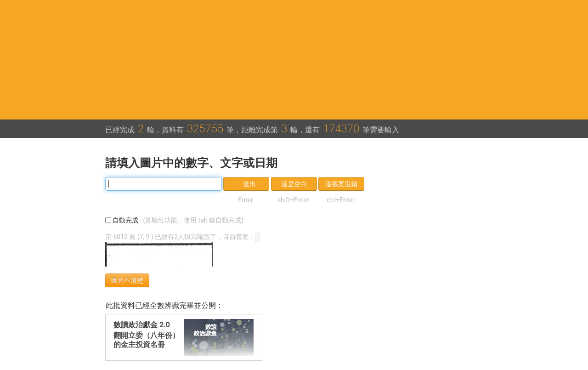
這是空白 (294, 184)
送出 (249, 184)
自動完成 (177, 220)
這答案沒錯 (341, 184)
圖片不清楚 (127, 280)
